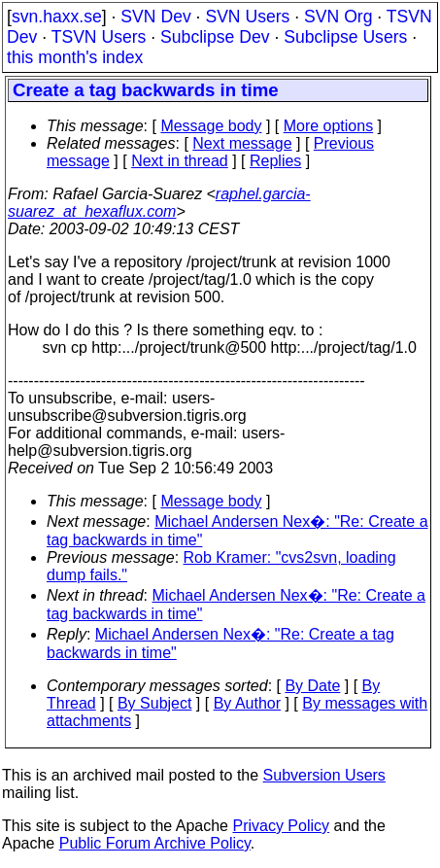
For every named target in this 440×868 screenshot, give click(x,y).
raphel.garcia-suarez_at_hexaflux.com (159, 203)
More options (329, 126)
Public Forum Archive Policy (155, 843)
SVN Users (247, 17)
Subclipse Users (345, 37)
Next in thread (180, 161)
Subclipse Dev (215, 37)
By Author (247, 703)
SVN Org (338, 17)
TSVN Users (99, 37)
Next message (242, 143)
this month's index (75, 57)
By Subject (154, 703)
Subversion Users (324, 775)
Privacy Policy (281, 826)
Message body (211, 126)
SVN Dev (155, 17)
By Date (312, 686)
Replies (275, 161)
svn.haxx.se (57, 17)
